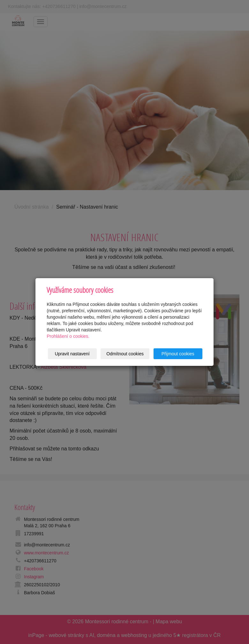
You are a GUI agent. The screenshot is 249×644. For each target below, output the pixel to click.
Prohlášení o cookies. (68, 336)
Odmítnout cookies (125, 354)
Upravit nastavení (72, 354)
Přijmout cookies (178, 354)
